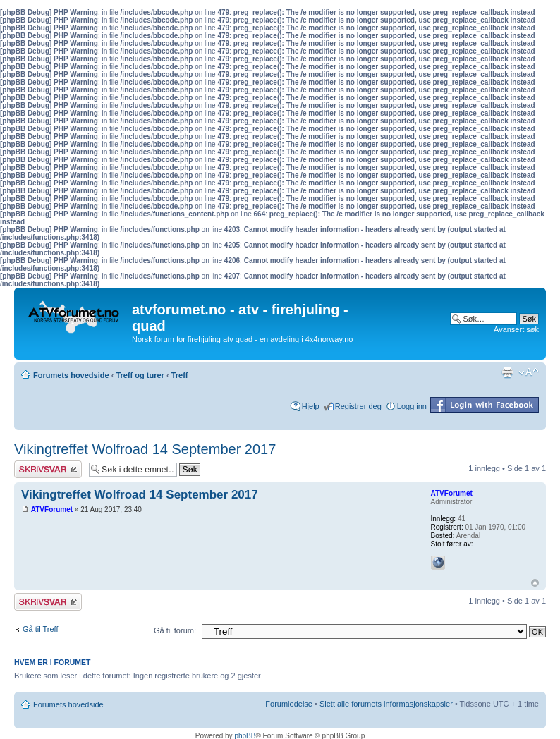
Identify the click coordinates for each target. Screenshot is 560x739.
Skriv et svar (48, 469)
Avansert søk (516, 329)
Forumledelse (289, 704)
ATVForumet (52, 509)
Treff (180, 375)
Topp (535, 583)
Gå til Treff (41, 629)
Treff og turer (140, 375)
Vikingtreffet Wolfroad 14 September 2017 (145, 449)
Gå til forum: (175, 630)
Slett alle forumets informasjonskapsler (386, 704)
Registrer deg (358, 406)
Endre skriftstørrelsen (529, 372)
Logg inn (412, 406)
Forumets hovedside (71, 375)
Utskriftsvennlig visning (507, 372)
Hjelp (311, 406)
